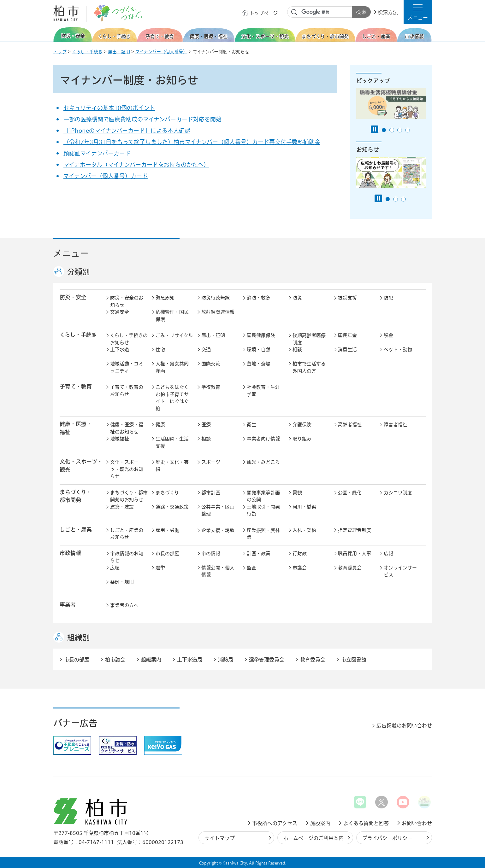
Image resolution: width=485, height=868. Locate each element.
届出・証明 (119, 52)
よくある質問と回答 (366, 823)
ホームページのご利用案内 (313, 838)
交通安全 (120, 312)
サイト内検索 (294, 12)
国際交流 (211, 364)
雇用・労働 (167, 530)
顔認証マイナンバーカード (97, 153)
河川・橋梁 (304, 507)
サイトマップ (220, 838)
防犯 (388, 298)
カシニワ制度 (398, 493)
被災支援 (347, 298)
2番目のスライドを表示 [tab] (392, 130)
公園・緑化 (350, 493)
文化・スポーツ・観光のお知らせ (127, 469)
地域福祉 (120, 439)
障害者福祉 (396, 425)
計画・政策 (259, 553)
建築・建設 (122, 507)
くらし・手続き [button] (78, 335)
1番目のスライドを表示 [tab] (384, 130)
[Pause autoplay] (375, 129)
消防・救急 (259, 298)
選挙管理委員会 (267, 660)
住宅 (160, 350)
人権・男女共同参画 (172, 367)
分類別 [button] (79, 272)
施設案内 (320, 823)
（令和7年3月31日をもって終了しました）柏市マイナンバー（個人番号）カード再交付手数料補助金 (192, 142)
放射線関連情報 (218, 312)
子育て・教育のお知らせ (127, 391)
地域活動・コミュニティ (127, 367)
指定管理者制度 (355, 530)
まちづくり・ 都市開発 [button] (76, 496)
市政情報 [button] (70, 553)
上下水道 (120, 350)
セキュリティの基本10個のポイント (109, 108)
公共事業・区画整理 (218, 510)
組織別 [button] (79, 638)
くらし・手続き (87, 52)
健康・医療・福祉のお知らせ (127, 428)
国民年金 (347, 335)
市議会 (300, 568)
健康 (160, 425)
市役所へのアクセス (275, 823)
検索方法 (388, 12)
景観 (297, 493)
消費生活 (347, 350)
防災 (297, 298)
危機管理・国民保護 (172, 316)
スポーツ (211, 462)
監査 (251, 568)
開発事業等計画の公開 (263, 496)
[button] (418, 12)
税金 (388, 335)
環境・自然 (259, 350)
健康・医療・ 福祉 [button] (76, 428)
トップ (60, 52)
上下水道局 (190, 660)
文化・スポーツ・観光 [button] (81, 465)
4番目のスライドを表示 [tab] (408, 130)
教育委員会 (350, 568)
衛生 (251, 425)
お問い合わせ (417, 823)
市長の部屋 (167, 553)
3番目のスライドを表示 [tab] (400, 130)
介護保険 (302, 425)
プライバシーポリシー (387, 838)
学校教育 (211, 387)
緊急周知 (165, 298)
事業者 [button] (68, 605)
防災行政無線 (216, 298)
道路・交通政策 (172, 507)
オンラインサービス (400, 571)
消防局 (226, 660)
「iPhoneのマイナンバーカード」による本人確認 (127, 131)
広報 (388, 553)
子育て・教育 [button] (76, 386)
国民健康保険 (261, 335)
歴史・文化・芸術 (172, 466)
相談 (297, 350)
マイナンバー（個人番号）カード (106, 176)
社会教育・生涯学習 (263, 391)
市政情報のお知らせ (127, 557)
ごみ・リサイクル (174, 335)
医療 (206, 425)
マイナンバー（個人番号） (161, 52)
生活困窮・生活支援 (172, 442)
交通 (206, 350)
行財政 (300, 553)
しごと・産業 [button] (76, 530)
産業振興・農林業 (263, 534)
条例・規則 (122, 582)
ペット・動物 (398, 350)
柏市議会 (115, 660)
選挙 (160, 568)
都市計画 (211, 493)
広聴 (115, 568)
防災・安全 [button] (73, 297)
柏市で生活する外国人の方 (309, 367)
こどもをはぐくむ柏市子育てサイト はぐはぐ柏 (172, 398)
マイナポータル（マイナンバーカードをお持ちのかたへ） (136, 165)
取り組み (302, 439)
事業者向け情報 (263, 439)
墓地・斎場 (259, 364)
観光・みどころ (263, 462)
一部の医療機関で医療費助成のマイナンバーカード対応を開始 (142, 119)
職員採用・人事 (355, 553)
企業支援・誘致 (218, 530)
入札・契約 (304, 530)
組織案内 (151, 660)
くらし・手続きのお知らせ (129, 339)
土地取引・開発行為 (263, 510)
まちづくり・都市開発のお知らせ (129, 496)
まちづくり (167, 493)
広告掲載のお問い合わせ (404, 725)
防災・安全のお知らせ (127, 301)
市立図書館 (354, 660)
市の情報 (211, 553)
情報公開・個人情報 (218, 571)
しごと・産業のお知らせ (127, 534)
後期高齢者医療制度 (309, 339)
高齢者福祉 (350, 425)
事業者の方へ (124, 605)
